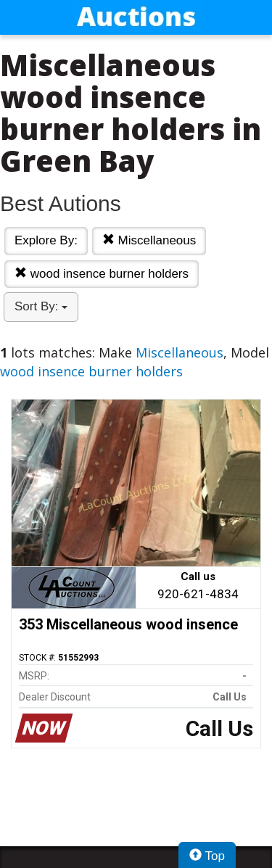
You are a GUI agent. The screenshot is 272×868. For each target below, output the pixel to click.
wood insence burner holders (102, 274)
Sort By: (41, 306)
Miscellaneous (149, 240)
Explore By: (46, 240)
